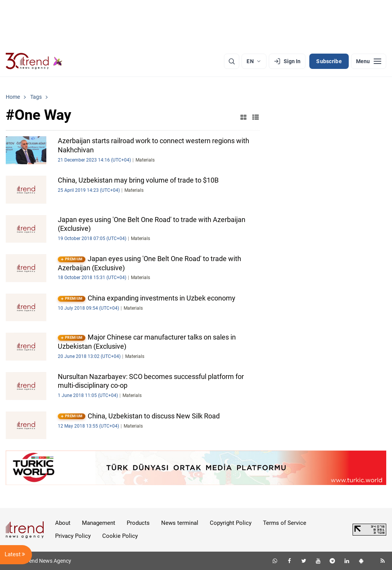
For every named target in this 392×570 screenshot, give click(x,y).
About (63, 523)
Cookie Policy (120, 536)
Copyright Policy (231, 523)
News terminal (180, 523)
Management (99, 523)
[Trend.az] (34, 61)
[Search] (232, 61)
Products (138, 523)
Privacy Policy (73, 536)
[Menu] (369, 61)
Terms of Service (285, 523)
